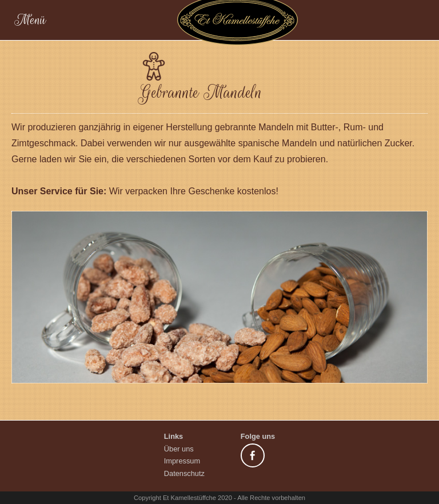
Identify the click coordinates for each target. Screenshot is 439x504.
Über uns (179, 449)
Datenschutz (184, 473)
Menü (157, 20)
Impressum (182, 461)
